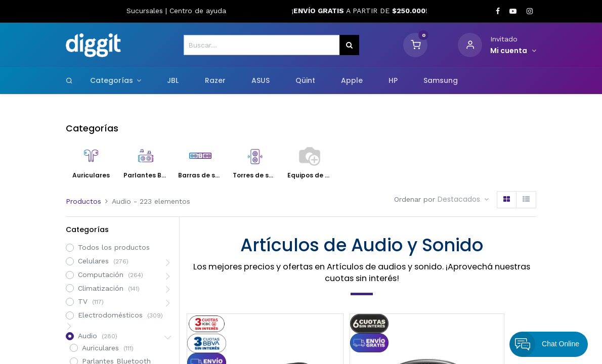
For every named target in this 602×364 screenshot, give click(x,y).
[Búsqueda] (349, 45)
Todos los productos (114, 247)
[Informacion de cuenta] (513, 51)
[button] (463, 200)
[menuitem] (173, 81)
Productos (83, 201)
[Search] (69, 80)
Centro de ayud (196, 11)
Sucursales (146, 11)
